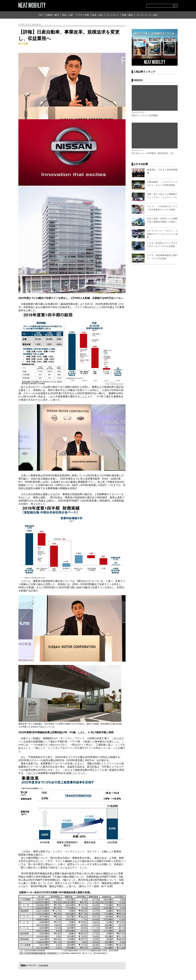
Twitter (127, 5)
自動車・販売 (52, 15)
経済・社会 (97, 15)
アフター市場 (82, 15)
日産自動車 (44, 965)
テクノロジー (113, 15)
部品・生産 (68, 15)
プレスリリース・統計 (147, 15)
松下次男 (23, 44)
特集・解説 (128, 15)
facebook (134, 5)
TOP (41, 15)
